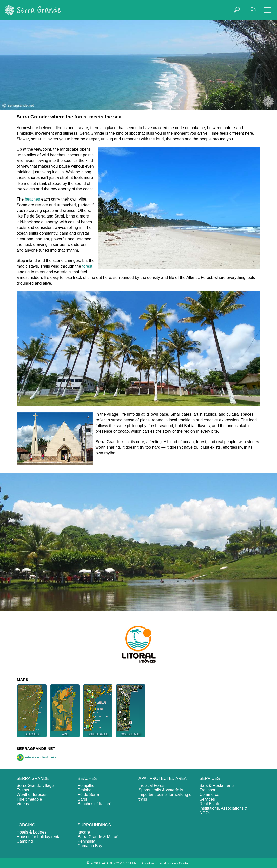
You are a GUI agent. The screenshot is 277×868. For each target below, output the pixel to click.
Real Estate (210, 804)
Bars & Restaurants (217, 785)
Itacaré (84, 832)
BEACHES (87, 778)
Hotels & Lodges (32, 832)
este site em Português (36, 757)
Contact (185, 863)
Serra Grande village (35, 785)
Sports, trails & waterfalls (161, 790)
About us (148, 863)
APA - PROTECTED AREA (163, 778)
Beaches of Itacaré (94, 804)
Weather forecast (32, 795)
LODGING (26, 825)
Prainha (84, 790)
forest (87, 266)
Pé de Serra (88, 795)
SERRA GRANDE (33, 778)
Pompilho (86, 785)
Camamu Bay (90, 846)
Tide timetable (29, 799)
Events (23, 790)
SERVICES (210, 778)
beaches (33, 199)
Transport (208, 790)
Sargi (82, 799)
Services (207, 799)
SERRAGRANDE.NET (36, 748)
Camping (25, 841)
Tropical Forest (152, 785)
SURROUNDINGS (94, 825)
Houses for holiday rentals (40, 837)
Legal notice (167, 863)
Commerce (209, 795)
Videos (23, 804)
